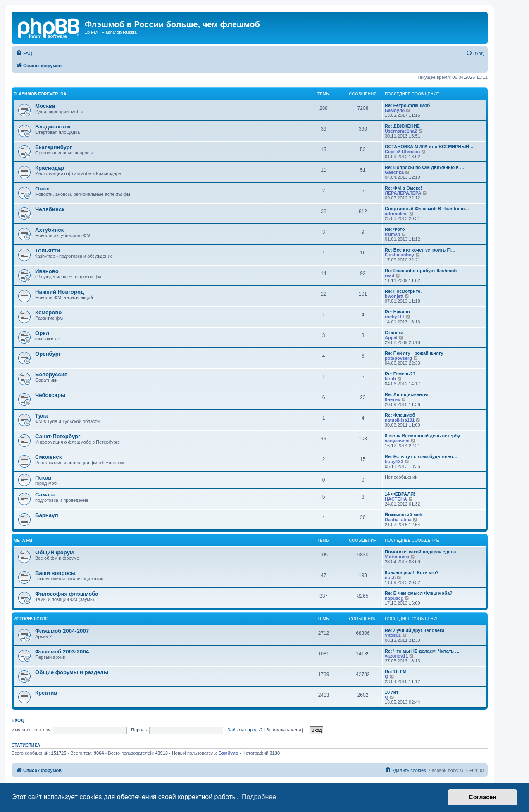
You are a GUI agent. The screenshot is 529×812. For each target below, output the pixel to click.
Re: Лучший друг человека (415, 630)
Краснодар (50, 168)
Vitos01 (393, 635)
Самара (45, 495)
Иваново (47, 271)
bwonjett (394, 296)
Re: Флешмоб (400, 415)
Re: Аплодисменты (406, 394)
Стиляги (394, 332)
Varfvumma (397, 557)
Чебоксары (50, 395)
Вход (18, 720)
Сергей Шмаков (402, 152)
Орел (42, 333)
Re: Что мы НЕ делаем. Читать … (422, 651)
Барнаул (47, 515)
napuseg (394, 598)
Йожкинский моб (404, 515)
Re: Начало (397, 312)
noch (390, 577)
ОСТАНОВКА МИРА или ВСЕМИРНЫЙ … (430, 147)
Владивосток (53, 127)
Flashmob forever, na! (41, 94)
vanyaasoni (397, 441)
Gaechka (394, 172)
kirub (390, 379)
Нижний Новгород (60, 292)
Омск (42, 189)
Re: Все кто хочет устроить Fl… (420, 250)
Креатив (46, 693)
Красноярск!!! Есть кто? (412, 572)
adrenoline (396, 214)
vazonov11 (396, 656)
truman (392, 234)
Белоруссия (51, 374)
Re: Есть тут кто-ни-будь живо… (421, 456)
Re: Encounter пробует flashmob (421, 271)
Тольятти (48, 250)
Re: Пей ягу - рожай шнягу (414, 353)
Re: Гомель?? (400, 374)
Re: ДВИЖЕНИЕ (402, 126)
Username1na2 (401, 131)
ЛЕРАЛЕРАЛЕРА (403, 193)
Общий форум (55, 552)
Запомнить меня (287, 730)
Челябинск (50, 209)
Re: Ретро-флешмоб (407, 105)
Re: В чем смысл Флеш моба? (419, 593)
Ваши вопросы (55, 573)
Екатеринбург (54, 147)
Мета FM (23, 540)
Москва (45, 106)
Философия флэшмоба (67, 594)
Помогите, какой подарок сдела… (423, 552)
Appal (391, 337)
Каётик (392, 399)
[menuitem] (24, 53)
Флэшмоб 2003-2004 (62, 652)
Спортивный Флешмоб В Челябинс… (427, 209)
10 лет (392, 692)
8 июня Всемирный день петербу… (425, 436)
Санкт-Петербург (58, 436)
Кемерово (48, 312)
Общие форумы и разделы (72, 672)
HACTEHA (396, 499)
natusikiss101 (400, 420)
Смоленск (48, 457)
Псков (43, 478)
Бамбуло (395, 110)
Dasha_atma (398, 520)
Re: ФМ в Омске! (403, 188)
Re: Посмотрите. (403, 291)
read (390, 275)
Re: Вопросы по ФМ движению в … (425, 167)
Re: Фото (395, 229)
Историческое (31, 619)
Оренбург (48, 354)
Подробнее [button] (259, 797)
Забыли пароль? (245, 730)
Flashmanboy (399, 255)
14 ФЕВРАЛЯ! (400, 494)
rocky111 (395, 317)
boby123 (394, 461)
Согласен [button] (483, 797)
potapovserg (398, 358)
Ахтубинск (49, 230)
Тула (41, 416)
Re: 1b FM (396, 672)
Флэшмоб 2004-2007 (62, 631)
